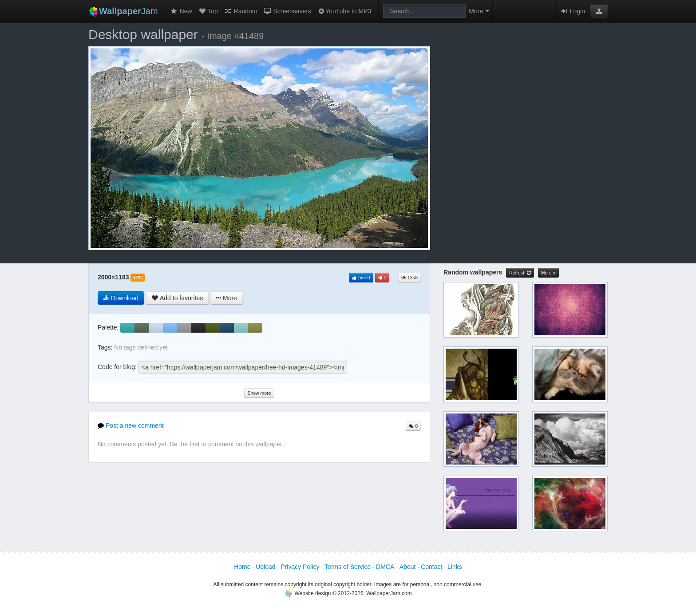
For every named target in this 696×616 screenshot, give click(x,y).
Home (242, 567)
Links (455, 567)
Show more (259, 393)
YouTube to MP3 (344, 11)
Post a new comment (131, 425)
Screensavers (287, 11)
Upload (265, 567)
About (408, 567)
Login (573, 11)
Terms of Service (348, 567)
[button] (599, 11)
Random (241, 11)
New (181, 11)
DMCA (385, 567)
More (548, 273)
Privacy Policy (300, 567)
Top (208, 11)
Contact (431, 567)
